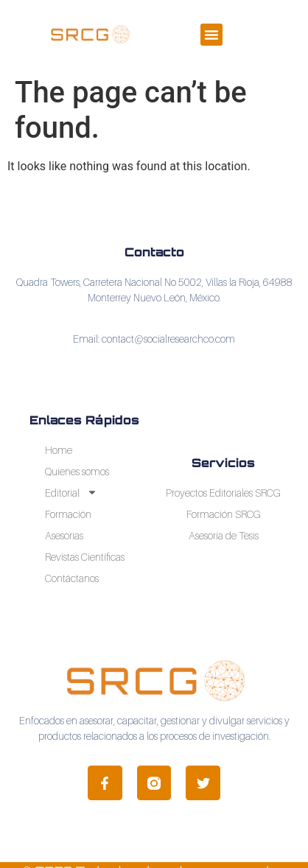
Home (59, 450)
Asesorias (64, 535)
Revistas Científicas (85, 557)
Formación (68, 514)
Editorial (71, 493)
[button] (211, 35)
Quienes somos (77, 471)
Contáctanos (72, 578)
